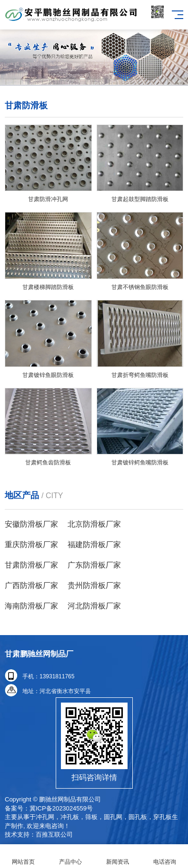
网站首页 (24, 856)
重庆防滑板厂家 (31, 545)
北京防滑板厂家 (94, 524)
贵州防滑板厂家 (94, 585)
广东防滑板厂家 (94, 565)
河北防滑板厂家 (94, 606)
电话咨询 (164, 856)
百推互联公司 (54, 834)
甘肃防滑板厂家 (31, 565)
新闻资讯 (118, 856)
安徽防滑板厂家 (31, 524)
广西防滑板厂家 (31, 585)
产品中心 (71, 856)
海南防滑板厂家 (31, 606)
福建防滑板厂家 (94, 545)
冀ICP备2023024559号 (61, 808)
